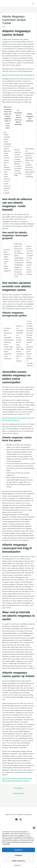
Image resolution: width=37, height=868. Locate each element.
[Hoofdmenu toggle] (33, 3)
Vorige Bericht (19, 788)
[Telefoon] (21, 819)
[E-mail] (16, 819)
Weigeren (19, 855)
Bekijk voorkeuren (18, 861)
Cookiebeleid (18, 865)
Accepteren (19, 850)
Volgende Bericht (18, 793)
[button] (34, 828)
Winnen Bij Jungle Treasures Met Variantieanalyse (18, 75)
